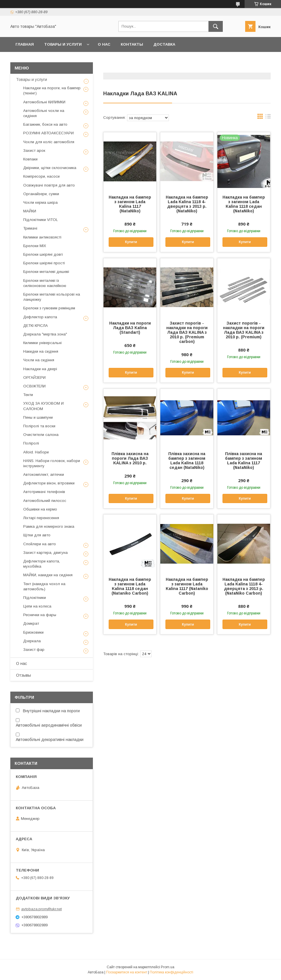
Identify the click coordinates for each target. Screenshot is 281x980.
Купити (131, 242)
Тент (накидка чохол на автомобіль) (44, 586)
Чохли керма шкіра (40, 202)
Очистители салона (41, 435)
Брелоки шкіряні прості (44, 263)
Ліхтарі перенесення (41, 518)
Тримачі (30, 228)
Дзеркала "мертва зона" (45, 334)
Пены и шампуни (38, 417)
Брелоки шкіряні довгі (43, 254)
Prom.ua (168, 967)
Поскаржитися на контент (127, 972)
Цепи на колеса (37, 606)
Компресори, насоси (41, 176)
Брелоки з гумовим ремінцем (49, 308)
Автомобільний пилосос (45, 501)
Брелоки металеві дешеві (46, 272)
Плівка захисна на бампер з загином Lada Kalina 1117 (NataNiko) (244, 461)
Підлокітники (35, 598)
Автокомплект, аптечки (44, 475)
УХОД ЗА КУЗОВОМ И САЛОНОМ (43, 406)
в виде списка (268, 118)
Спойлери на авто (40, 544)
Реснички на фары (40, 615)
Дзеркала (32, 641)
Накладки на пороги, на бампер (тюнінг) (52, 91)
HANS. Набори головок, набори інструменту (52, 463)
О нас (104, 44)
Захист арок (34, 151)
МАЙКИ (30, 211)
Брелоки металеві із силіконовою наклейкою (45, 283)
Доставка (164, 44)
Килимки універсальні (42, 343)
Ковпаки (30, 159)
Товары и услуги (63, 44)
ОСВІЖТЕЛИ (34, 386)
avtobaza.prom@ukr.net (41, 909)
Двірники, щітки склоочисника (50, 168)
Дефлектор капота (40, 317)
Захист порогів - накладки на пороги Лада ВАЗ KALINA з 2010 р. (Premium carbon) (187, 332)
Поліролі (31, 443)
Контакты (132, 44)
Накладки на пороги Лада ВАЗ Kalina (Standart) (130, 328)
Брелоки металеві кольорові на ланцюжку (52, 297)
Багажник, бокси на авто (45, 124)
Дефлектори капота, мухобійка (42, 564)
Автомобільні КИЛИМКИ (44, 102)
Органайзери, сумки (41, 194)
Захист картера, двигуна (45, 553)
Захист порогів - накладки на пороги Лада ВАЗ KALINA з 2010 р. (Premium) (244, 330)
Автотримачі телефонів (44, 492)
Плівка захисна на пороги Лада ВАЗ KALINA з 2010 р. (130, 458)
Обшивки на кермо (40, 509)
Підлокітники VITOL (41, 220)
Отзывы (24, 675)
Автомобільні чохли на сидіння (44, 113)
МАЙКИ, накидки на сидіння (48, 575)
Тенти (28, 395)
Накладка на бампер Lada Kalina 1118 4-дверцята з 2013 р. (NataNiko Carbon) (244, 586)
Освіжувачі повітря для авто (49, 185)
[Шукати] (216, 26)
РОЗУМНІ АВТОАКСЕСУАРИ (48, 133)
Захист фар (34, 650)
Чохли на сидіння (39, 360)
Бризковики (33, 632)
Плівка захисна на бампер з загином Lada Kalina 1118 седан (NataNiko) (187, 461)
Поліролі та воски (39, 426)
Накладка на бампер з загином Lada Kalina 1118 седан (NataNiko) (244, 204)
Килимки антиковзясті (42, 237)
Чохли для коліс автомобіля (49, 142)
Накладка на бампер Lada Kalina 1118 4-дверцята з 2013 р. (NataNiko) (187, 204)
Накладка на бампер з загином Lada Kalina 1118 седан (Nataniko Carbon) (130, 586)
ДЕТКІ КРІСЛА (36, 326)
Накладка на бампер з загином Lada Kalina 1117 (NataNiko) (130, 204)
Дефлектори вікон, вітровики (49, 483)
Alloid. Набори (36, 452)
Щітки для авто (37, 535)
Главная (25, 44)
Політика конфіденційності (171, 972)
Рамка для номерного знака (49, 526)
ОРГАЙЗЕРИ (34, 378)
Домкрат (31, 623)
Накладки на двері (40, 369)
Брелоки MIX (35, 246)
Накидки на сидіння (41, 351)
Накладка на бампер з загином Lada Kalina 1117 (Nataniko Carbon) (187, 586)
